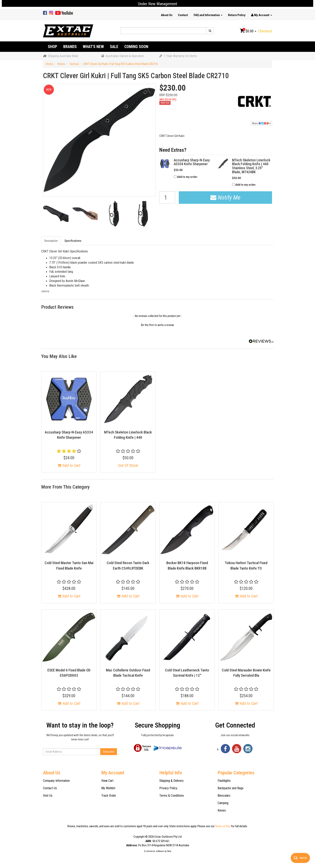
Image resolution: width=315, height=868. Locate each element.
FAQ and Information (208, 15)
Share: (261, 123)
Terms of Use (223, 826)
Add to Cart (69, 465)
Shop (53, 47)
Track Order (109, 796)
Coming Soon (136, 47)
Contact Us (50, 788)
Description (51, 241)
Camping (223, 803)
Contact (183, 15)
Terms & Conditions (172, 796)
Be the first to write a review (157, 325)
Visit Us (48, 796)
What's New (93, 47)
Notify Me (225, 197)
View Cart (107, 781)
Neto (169, 851)
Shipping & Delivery (171, 781)
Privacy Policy (168, 788)
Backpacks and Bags (231, 788)
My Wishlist (108, 788)
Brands (70, 47)
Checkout (265, 31)
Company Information (56, 781)
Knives (222, 810)
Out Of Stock (128, 465)
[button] (157, 325)
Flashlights (224, 781)
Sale (114, 47)
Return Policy (237, 15)
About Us (167, 15)
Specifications (73, 241)
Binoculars (224, 796)
